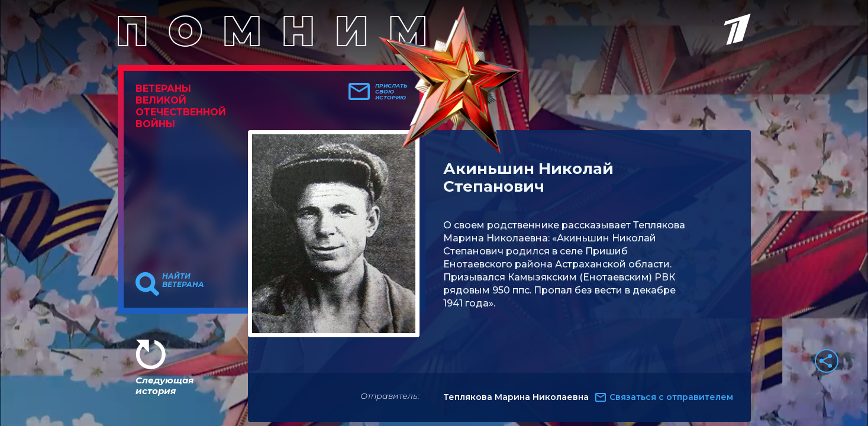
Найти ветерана (183, 280)
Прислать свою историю (391, 92)
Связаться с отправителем (671, 397)
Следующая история (164, 385)
